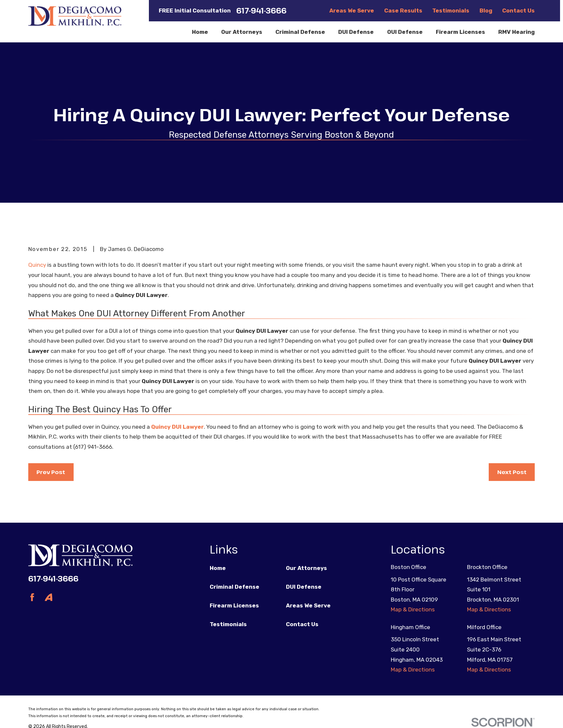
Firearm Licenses (234, 605)
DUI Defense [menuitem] (356, 32)
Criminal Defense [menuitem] (300, 32)
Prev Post (51, 472)
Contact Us (518, 11)
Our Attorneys (306, 568)
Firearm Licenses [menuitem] (460, 32)
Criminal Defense (235, 587)
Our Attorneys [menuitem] (242, 32)
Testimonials (451, 11)
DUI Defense (304, 587)
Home (218, 568)
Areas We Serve (352, 11)
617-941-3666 (261, 11)
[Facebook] (32, 597)
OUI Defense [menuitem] (405, 32)
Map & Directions (413, 609)
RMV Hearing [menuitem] (516, 32)
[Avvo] (49, 597)
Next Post (512, 472)
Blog (486, 11)
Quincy (37, 265)
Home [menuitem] (200, 32)
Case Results (403, 11)
